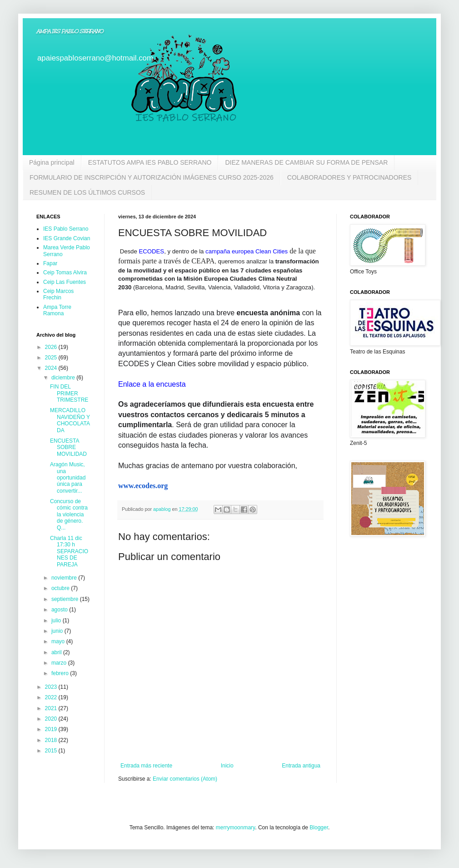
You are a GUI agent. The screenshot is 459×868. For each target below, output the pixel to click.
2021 (52, 708)
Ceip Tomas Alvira (65, 273)
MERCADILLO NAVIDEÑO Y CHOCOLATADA (70, 420)
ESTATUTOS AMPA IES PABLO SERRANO (150, 162)
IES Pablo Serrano (66, 229)
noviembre (65, 578)
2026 (52, 347)
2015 (52, 751)
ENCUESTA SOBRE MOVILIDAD (68, 447)
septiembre (66, 599)
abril (57, 652)
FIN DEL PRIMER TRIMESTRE (69, 393)
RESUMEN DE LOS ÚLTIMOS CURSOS (87, 192)
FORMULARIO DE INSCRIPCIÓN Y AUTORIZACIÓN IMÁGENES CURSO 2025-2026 (152, 177)
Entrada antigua (301, 766)
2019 (52, 729)
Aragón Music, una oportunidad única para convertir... (68, 478)
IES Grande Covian (67, 238)
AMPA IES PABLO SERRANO (70, 31)
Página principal (52, 162)
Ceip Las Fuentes (65, 282)
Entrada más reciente (146, 766)
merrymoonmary (235, 828)
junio (58, 631)
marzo (60, 663)
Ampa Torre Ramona (57, 310)
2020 (52, 719)
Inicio (227, 766)
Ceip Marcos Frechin (58, 294)
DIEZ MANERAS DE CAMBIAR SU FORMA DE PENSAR (306, 162)
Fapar (50, 263)
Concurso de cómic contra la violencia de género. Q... (69, 515)
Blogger (319, 828)
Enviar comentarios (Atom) (185, 779)
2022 (52, 697)
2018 (52, 740)
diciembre (64, 378)
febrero (61, 673)
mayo (59, 641)
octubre (61, 588)
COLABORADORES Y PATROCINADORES (349, 177)
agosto (60, 610)
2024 (52, 368)
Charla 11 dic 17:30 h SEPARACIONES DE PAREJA (69, 551)
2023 (52, 687)
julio (57, 621)
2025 (52, 358)
